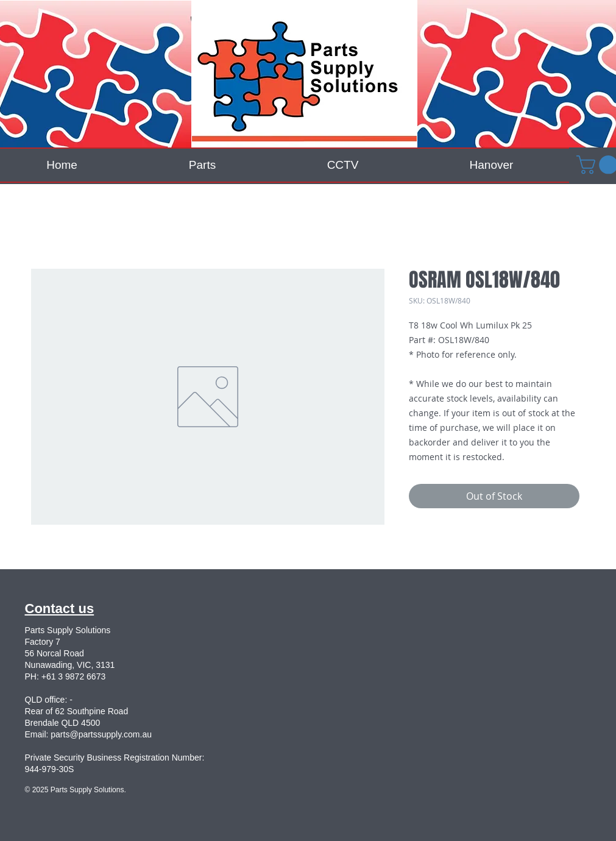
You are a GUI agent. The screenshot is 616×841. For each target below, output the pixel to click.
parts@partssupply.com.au (101, 734)
